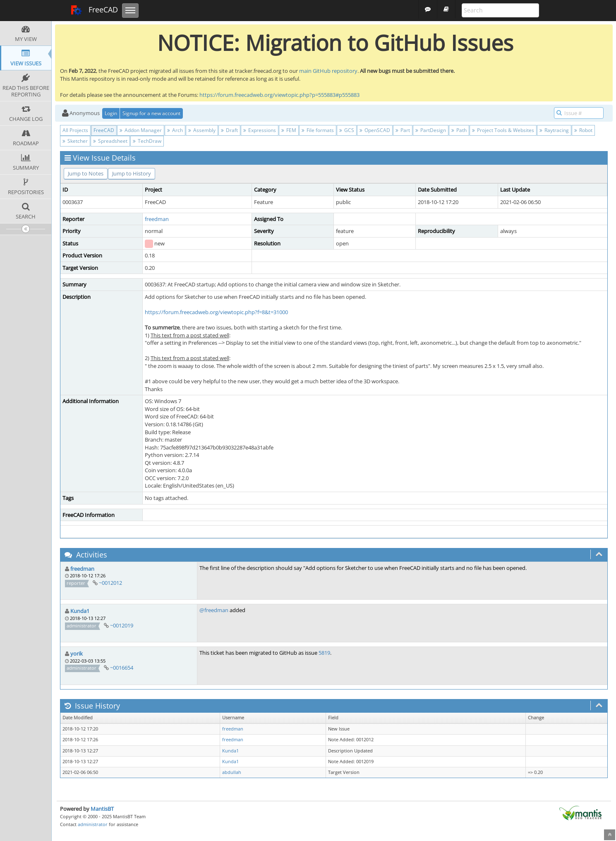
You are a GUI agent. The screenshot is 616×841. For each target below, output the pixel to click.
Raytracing (554, 130)
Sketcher (75, 141)
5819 (324, 653)
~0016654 (122, 668)
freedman (157, 219)
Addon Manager (141, 130)
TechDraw (147, 141)
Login (111, 113)
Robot (583, 130)
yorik (77, 654)
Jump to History (132, 173)
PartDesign (431, 130)
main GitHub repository (328, 71)
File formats (318, 130)
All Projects (75, 130)
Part (403, 130)
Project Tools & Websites (503, 130)
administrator (93, 824)
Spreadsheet (110, 141)
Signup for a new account (151, 113)
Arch (175, 130)
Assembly (202, 130)
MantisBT (102, 809)
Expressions (260, 130)
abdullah (232, 772)
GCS (347, 130)
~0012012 (110, 583)
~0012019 (122, 625)
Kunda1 (80, 611)
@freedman (214, 610)
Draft (229, 130)
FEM (289, 130)
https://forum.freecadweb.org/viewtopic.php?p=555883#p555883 (279, 95)
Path (459, 130)
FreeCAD (94, 10)
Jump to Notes (86, 173)
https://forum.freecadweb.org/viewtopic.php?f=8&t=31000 (216, 312)
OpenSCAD (375, 130)
